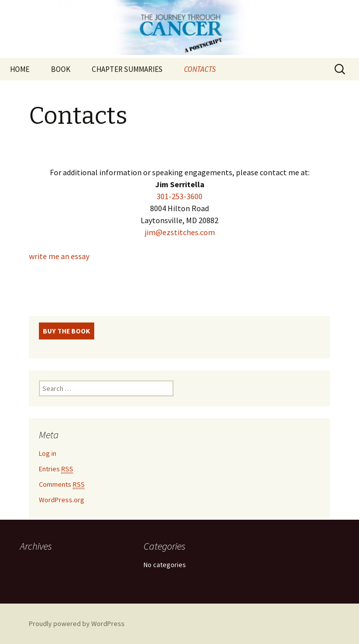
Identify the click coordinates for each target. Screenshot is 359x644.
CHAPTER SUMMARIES (127, 69)
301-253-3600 (179, 196)
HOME (20, 69)
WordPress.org (62, 500)
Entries (56, 469)
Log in (48, 453)
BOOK (61, 69)
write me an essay (59, 256)
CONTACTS (200, 69)
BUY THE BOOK (67, 331)
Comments (62, 484)
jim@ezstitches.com (180, 232)
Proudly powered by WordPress (77, 624)
